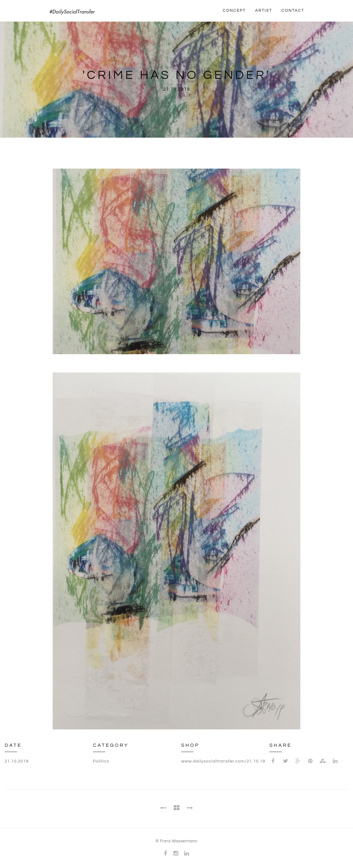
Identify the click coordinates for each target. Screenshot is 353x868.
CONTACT (293, 11)
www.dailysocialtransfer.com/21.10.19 (223, 761)
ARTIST (264, 11)
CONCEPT (234, 11)
